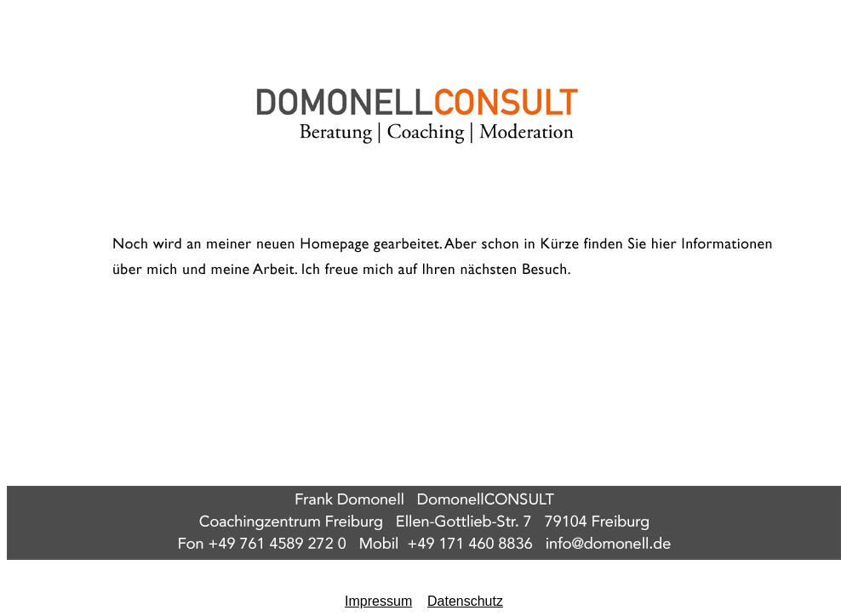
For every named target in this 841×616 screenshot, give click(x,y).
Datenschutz (465, 601)
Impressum (378, 601)
